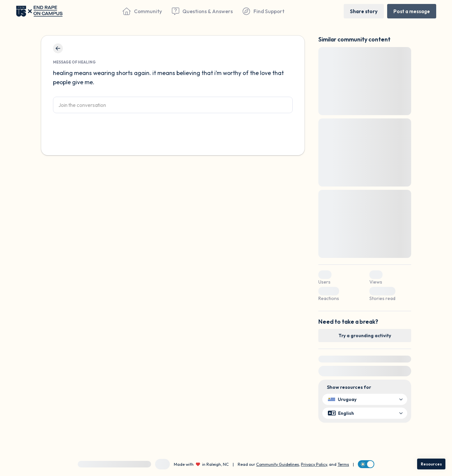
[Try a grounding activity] (365, 336)
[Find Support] (263, 11)
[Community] (142, 11)
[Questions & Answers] (202, 11)
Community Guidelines (278, 464)
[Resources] (431, 464)
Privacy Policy (314, 464)
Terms (343, 464)
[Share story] (364, 11)
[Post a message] (412, 11)
